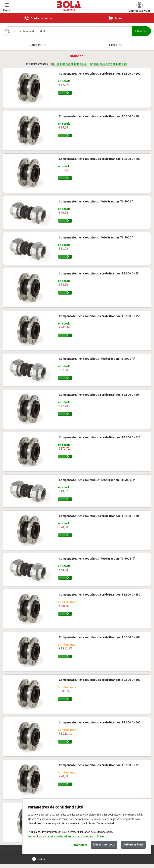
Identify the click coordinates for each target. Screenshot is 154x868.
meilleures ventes (36, 64)
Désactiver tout (98, 844)
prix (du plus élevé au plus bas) (110, 64)
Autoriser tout (131, 844)
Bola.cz (69, 6)
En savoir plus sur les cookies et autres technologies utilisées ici (68, 835)
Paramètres (69, 844)
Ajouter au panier (82, 95)
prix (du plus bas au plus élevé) (69, 64)
